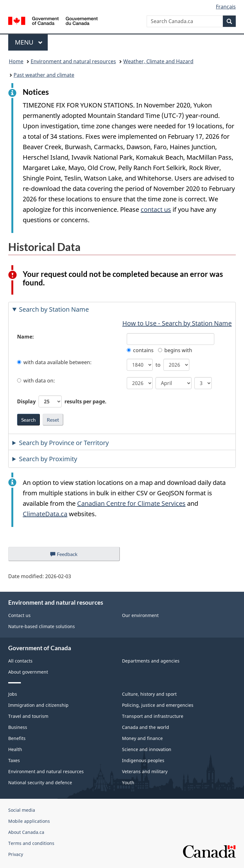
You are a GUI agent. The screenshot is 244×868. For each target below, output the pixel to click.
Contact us (19, 615)
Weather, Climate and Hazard (158, 61)
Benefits (17, 738)
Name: (25, 337)
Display (62, 401)
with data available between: (54, 362)
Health (15, 749)
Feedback (70, 556)
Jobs (13, 694)
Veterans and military (145, 771)
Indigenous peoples (143, 760)
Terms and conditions (31, 843)
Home (16, 61)
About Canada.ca (26, 832)
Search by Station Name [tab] (54, 309)
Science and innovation (147, 749)
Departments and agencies (151, 661)
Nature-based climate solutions (42, 626)
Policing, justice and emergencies (158, 705)
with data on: (36, 381)
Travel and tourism (28, 716)
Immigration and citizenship (38, 705)
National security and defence (40, 782)
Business (18, 727)
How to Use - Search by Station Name (177, 323)
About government (28, 672)
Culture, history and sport (149, 694)
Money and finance (142, 738)
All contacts (20, 661)
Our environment (140, 615)
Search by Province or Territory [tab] (64, 443)
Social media (22, 810)
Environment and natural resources (73, 61)
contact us (156, 209)
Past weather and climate (44, 75)
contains (140, 350)
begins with (175, 350)
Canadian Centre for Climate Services (131, 503)
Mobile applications (29, 821)
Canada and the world (146, 727)
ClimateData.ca (45, 514)
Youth (128, 782)
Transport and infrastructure (153, 716)
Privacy (16, 854)
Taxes (14, 760)
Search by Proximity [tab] (48, 459)
